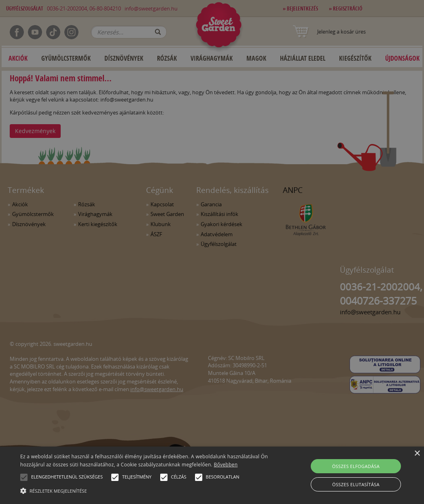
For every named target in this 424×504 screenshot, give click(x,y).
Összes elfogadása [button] (356, 466)
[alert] (212, 252)
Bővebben (226, 465)
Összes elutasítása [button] (356, 484)
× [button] (417, 454)
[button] (24, 477)
